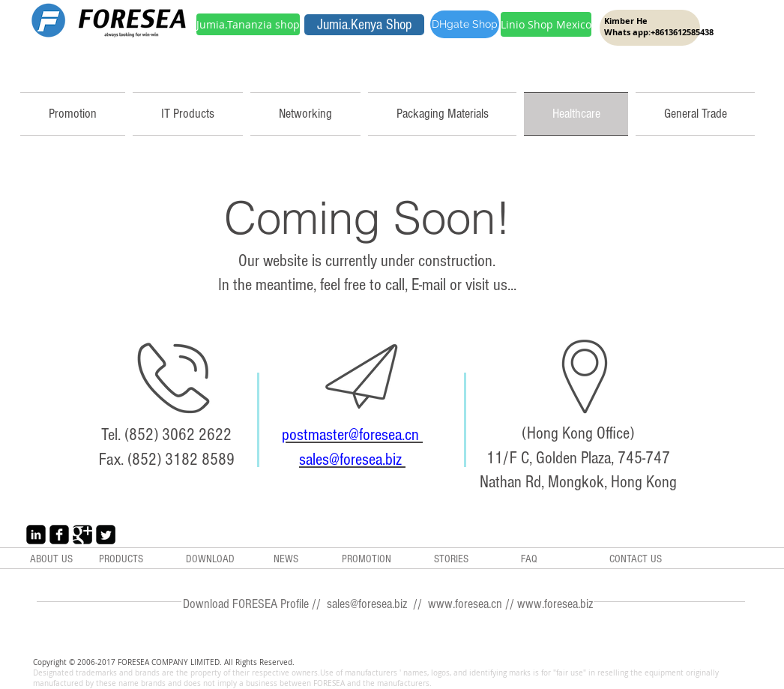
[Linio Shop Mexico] (546, 24)
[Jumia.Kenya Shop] (364, 25)
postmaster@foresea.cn (352, 435)
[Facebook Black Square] (59, 535)
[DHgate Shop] (465, 24)
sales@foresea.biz (352, 460)
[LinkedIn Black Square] (36, 535)
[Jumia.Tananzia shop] (248, 24)
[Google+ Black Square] (82, 535)
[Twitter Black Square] (106, 535)
